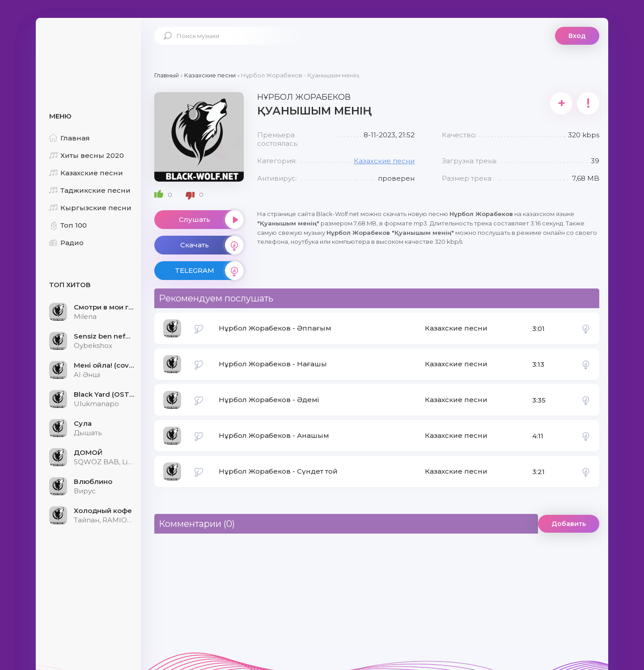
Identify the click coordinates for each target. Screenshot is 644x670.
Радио (66, 243)
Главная (70, 138)
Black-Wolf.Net (89, 47)
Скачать (212, 245)
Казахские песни (86, 173)
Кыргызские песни (90, 208)
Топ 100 (68, 225)
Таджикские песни (90, 190)
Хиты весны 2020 (87, 155)
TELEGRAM (209, 271)
